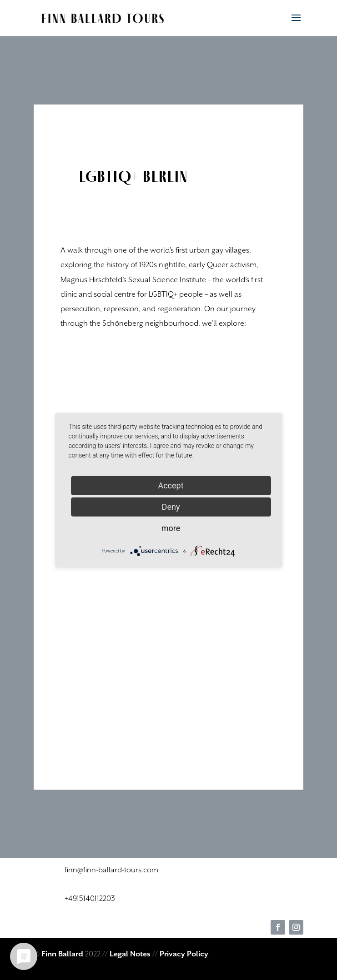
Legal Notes (130, 954)
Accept (171, 485)
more (171, 528)
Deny (171, 506)
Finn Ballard (62, 954)
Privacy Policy (184, 954)
